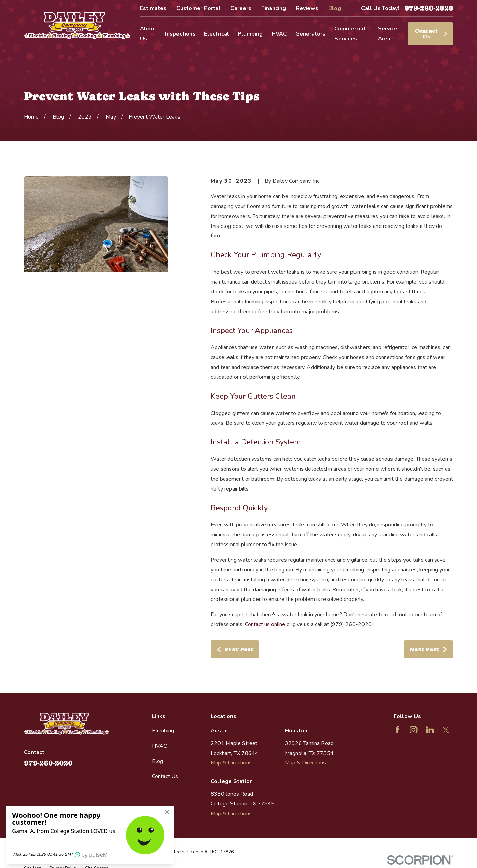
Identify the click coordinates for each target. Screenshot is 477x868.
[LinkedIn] (430, 730)
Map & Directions (231, 763)
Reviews (307, 8)
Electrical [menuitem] (217, 34)
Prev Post (235, 649)
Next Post (429, 649)
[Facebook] (397, 730)
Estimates (153, 8)
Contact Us (431, 34)
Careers (241, 8)
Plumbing (163, 731)
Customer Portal (198, 8)
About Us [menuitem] (148, 34)
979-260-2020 (429, 8)
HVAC (159, 746)
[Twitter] (446, 730)
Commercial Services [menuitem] (350, 34)
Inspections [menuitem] (180, 34)
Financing (274, 8)
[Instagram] (413, 730)
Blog (335, 8)
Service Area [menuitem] (388, 34)
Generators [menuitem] (310, 34)
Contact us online (265, 624)
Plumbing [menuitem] (250, 34)
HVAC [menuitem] (279, 34)
